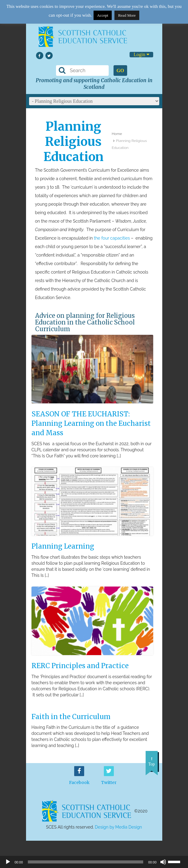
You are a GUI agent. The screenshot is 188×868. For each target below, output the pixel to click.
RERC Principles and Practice (80, 666)
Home (117, 134)
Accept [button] (103, 15)
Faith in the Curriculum (71, 717)
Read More (127, 15)
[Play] (8, 862)
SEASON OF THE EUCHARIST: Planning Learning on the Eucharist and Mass (91, 423)
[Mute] (163, 862)
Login (141, 54)
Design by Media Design (118, 827)
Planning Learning (63, 546)
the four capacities (112, 238)
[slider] (176, 861)
